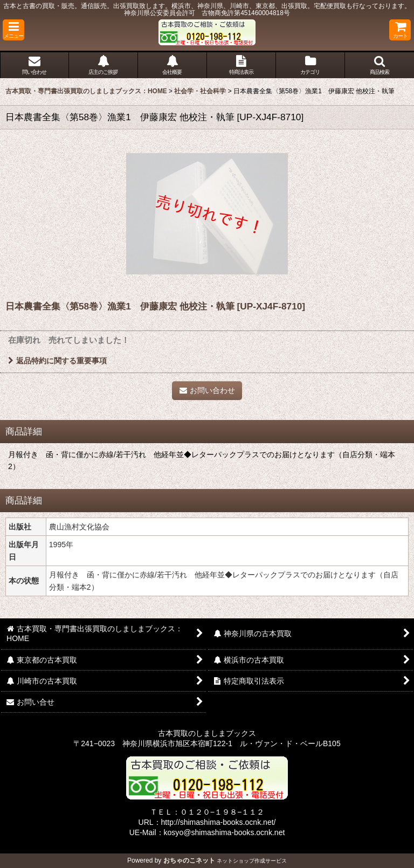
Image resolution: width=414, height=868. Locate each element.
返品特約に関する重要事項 (57, 361)
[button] (13, 30)
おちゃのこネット (189, 860)
